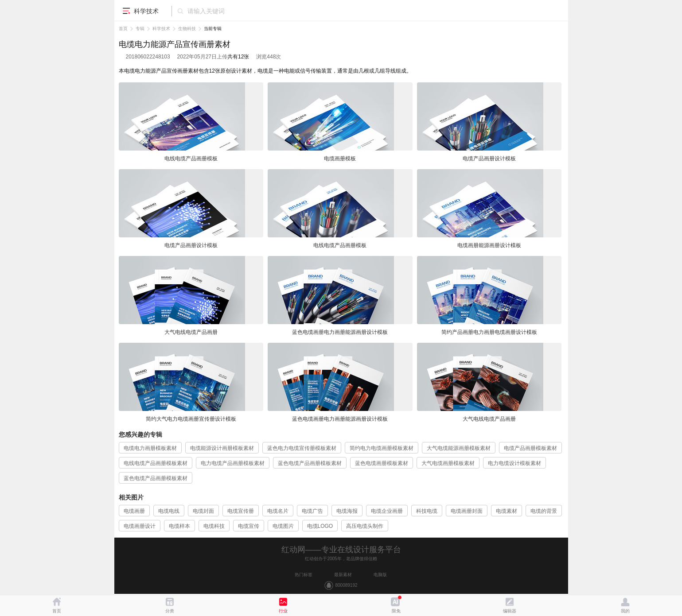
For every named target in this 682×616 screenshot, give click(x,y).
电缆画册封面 (467, 511)
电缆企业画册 (387, 511)
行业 (283, 611)
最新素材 (343, 575)
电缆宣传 (249, 526)
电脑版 (380, 575)
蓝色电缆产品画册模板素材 (310, 463)
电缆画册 (134, 511)
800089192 (346, 585)
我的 (625, 611)
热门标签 (304, 575)
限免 (396, 611)
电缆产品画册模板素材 (530, 448)
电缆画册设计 (140, 526)
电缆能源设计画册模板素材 (222, 448)
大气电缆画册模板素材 (448, 463)
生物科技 (187, 29)
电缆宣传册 (241, 511)
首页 (123, 29)
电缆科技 (214, 526)
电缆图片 (283, 526)
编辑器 (510, 611)
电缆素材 (507, 511)
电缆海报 (347, 511)
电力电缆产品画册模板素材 (233, 463)
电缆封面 (203, 511)
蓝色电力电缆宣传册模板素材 (302, 448)
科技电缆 (427, 511)
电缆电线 (169, 511)
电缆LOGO (320, 526)
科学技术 (161, 29)
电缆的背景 (544, 511)
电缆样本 (179, 526)
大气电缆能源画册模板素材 (459, 448)
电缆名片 (278, 511)
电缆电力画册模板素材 (150, 448)
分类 (170, 611)
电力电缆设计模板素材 (514, 463)
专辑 (140, 29)
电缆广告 (312, 511)
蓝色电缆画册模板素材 (382, 463)
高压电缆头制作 (365, 526)
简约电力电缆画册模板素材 (382, 448)
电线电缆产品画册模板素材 (156, 463)
